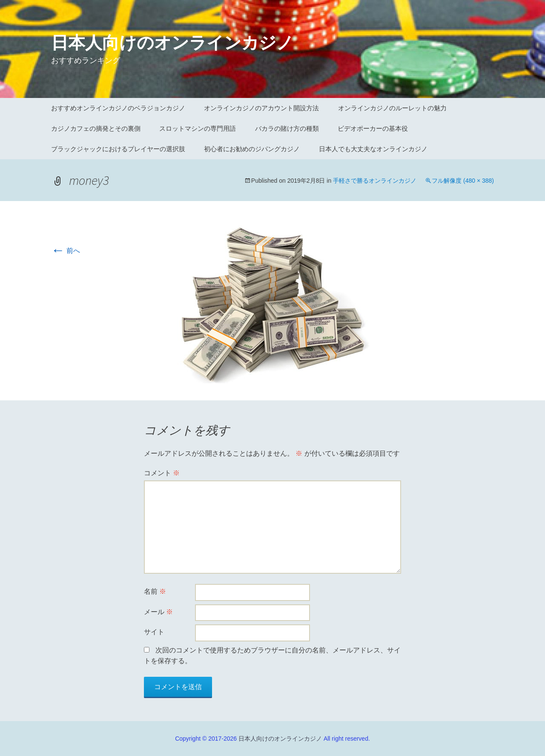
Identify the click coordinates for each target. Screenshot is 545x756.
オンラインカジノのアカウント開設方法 (261, 108)
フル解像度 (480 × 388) (463, 181)
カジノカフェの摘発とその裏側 (96, 128)
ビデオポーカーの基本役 (373, 128)
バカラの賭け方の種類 (287, 128)
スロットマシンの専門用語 (198, 128)
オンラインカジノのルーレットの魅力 (392, 108)
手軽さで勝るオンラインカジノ (375, 181)
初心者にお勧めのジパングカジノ (252, 149)
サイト (154, 632)
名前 (155, 591)
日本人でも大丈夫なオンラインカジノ (373, 149)
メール (158, 612)
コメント (162, 473)
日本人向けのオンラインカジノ (280, 739)
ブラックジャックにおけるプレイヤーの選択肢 (118, 149)
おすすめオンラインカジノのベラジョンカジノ (118, 108)
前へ (66, 251)
